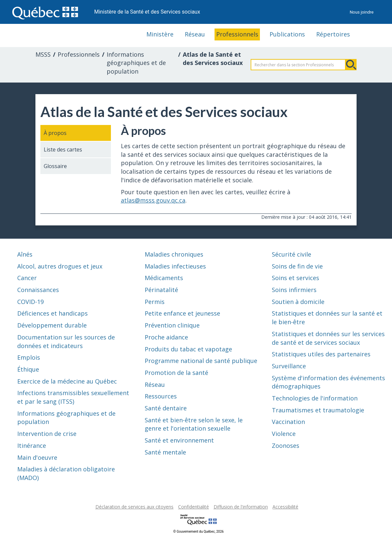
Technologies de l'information (315, 398)
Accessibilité (285, 507)
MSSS (43, 54)
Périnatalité (161, 290)
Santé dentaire (166, 408)
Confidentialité (194, 507)
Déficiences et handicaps (52, 313)
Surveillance (289, 366)
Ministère (160, 34)
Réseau (195, 34)
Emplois (29, 357)
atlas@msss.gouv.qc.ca (153, 200)
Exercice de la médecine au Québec (67, 381)
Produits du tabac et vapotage (188, 349)
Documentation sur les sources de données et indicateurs (66, 341)
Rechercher (351, 65)
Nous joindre (362, 12)
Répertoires (333, 34)
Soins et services (295, 278)
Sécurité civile (292, 254)
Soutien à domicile (298, 302)
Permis (155, 302)
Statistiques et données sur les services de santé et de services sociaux (328, 338)
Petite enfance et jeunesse (182, 313)
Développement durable (52, 325)
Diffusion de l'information (241, 507)
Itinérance (32, 446)
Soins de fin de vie (297, 266)
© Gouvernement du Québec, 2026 (198, 532)
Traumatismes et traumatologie (318, 410)
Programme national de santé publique (201, 361)
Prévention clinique (172, 325)
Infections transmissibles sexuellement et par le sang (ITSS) (73, 397)
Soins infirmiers (294, 290)
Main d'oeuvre (37, 457)
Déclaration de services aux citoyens (134, 507)
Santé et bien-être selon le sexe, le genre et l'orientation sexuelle (194, 424)
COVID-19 (30, 302)
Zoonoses (286, 446)
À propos (55, 133)
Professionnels (237, 34)
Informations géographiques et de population (136, 63)
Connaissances (38, 290)
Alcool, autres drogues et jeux (60, 266)
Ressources (161, 396)
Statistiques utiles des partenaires (321, 354)
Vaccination (288, 422)
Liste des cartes (63, 150)
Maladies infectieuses (175, 266)
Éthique (28, 369)
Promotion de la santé (176, 373)
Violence (284, 434)
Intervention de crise (47, 434)
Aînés (25, 254)
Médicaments (164, 278)
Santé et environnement (179, 440)
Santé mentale (165, 452)
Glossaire (55, 166)
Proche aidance (166, 337)
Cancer (27, 278)
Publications (287, 34)
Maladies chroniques (174, 254)
